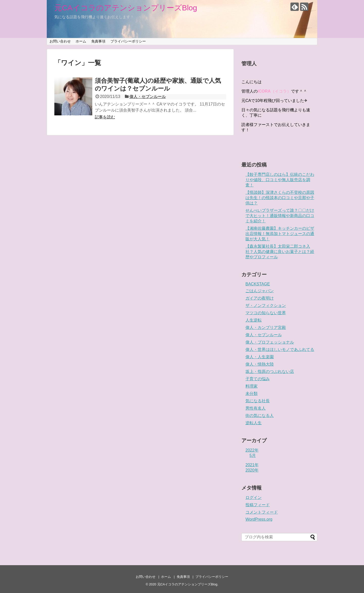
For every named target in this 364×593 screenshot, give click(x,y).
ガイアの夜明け (260, 298)
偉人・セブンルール (148, 97)
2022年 (252, 450)
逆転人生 (254, 423)
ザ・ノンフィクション (266, 305)
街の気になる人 (260, 416)
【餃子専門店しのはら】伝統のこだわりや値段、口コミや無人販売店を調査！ (280, 180)
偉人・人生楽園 (260, 357)
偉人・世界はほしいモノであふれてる (280, 350)
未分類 (252, 394)
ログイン (254, 497)
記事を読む (105, 117)
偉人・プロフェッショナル (270, 342)
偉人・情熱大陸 (260, 364)
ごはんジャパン (260, 291)
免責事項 (98, 41)
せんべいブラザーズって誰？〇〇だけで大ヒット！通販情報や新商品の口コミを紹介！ (280, 216)
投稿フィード (258, 505)
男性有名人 (256, 408)
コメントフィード (262, 512)
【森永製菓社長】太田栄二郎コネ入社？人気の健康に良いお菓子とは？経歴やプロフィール (280, 252)
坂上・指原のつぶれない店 (270, 372)
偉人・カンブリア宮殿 (266, 327)
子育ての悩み (258, 379)
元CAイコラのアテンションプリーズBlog (126, 8)
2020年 (252, 470)
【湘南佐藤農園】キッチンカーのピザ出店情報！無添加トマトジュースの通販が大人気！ (280, 234)
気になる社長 (258, 401)
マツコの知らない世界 (266, 313)
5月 (253, 456)
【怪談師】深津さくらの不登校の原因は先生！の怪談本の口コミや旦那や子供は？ (280, 198)
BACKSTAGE (258, 284)
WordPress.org (259, 519)
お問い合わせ (60, 41)
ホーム (81, 41)
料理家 (252, 386)
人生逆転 (254, 320)
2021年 (252, 465)
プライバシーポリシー (128, 41)
